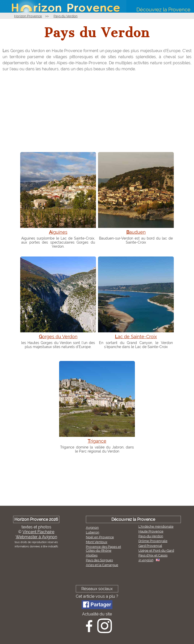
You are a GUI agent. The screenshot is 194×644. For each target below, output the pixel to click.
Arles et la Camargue (102, 565)
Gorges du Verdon (58, 337)
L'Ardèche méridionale (156, 527)
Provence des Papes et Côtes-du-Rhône (103, 549)
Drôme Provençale (153, 541)
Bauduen (136, 232)
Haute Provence (151, 531)
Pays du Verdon (66, 16)
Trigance (97, 441)
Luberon (93, 532)
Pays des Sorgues (99, 560)
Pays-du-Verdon (151, 536)
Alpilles (92, 555)
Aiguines (58, 232)
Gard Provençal (150, 546)
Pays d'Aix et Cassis (153, 555)
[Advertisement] (97, 112)
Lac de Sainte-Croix (136, 337)
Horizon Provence (28, 16)
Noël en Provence (100, 537)
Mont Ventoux (97, 542)
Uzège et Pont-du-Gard (156, 551)
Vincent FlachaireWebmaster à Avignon (36, 534)
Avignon (92, 528)
